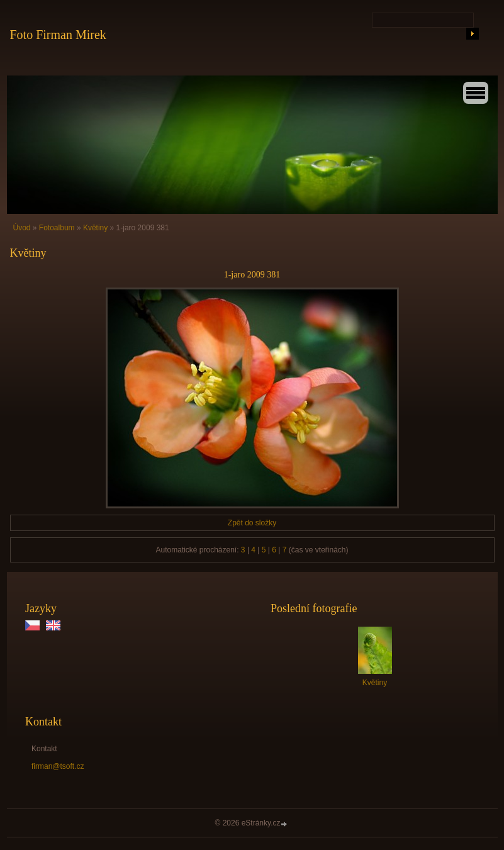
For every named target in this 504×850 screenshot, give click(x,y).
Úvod (22, 228)
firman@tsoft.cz (58, 766)
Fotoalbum (57, 228)
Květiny (95, 228)
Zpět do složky (252, 523)
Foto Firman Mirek (58, 35)
